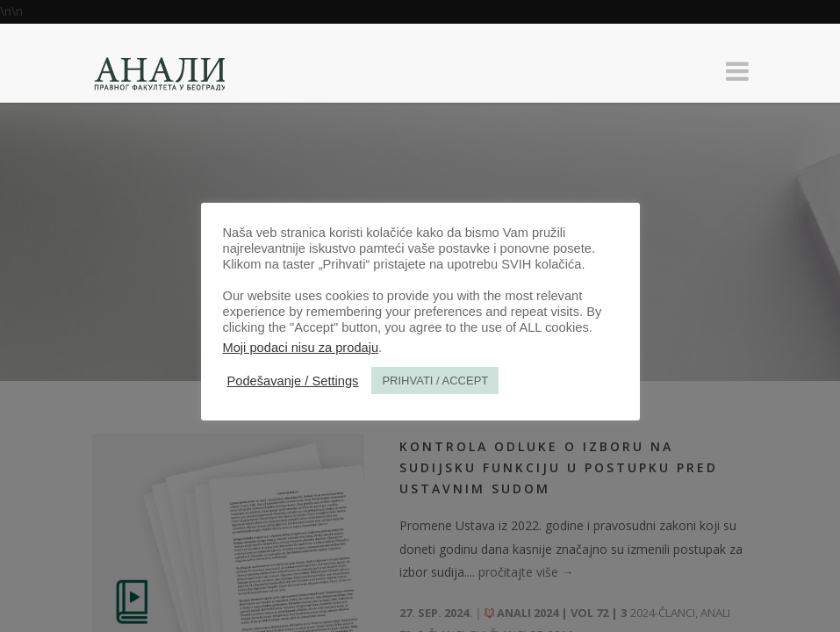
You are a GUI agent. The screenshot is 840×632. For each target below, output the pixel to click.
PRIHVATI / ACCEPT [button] (435, 381)
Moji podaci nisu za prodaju (301, 348)
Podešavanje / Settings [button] (293, 381)
